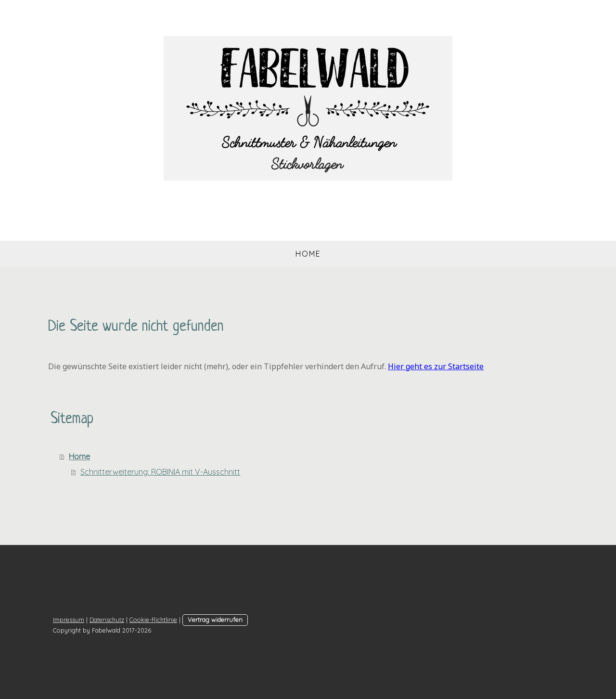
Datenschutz (107, 620)
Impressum (69, 620)
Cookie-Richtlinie (153, 620)
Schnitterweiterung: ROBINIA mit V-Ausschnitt (160, 472)
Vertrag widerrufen (215, 620)
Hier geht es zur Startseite (436, 366)
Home (308, 254)
